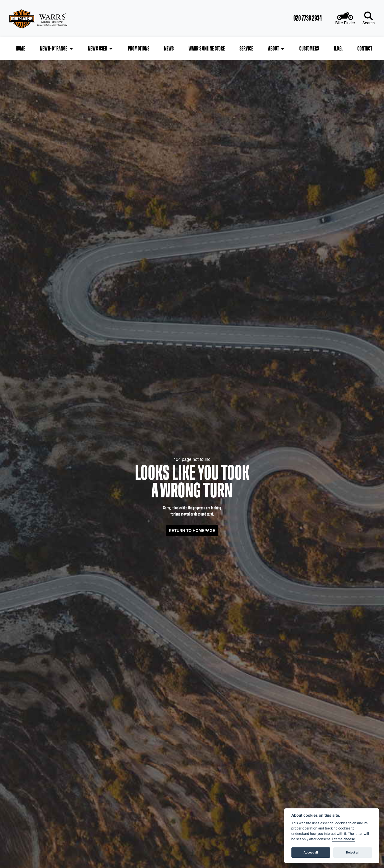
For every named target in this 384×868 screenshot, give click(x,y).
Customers (309, 48)
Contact (364, 48)
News (169, 48)
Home (21, 48)
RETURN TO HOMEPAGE (192, 528)
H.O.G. (337, 48)
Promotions (139, 48)
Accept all (311, 852)
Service (246, 48)
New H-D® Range (54, 48)
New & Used (98, 48)
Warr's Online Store (207, 48)
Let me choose (343, 839)
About (273, 48)
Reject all (353, 852)
